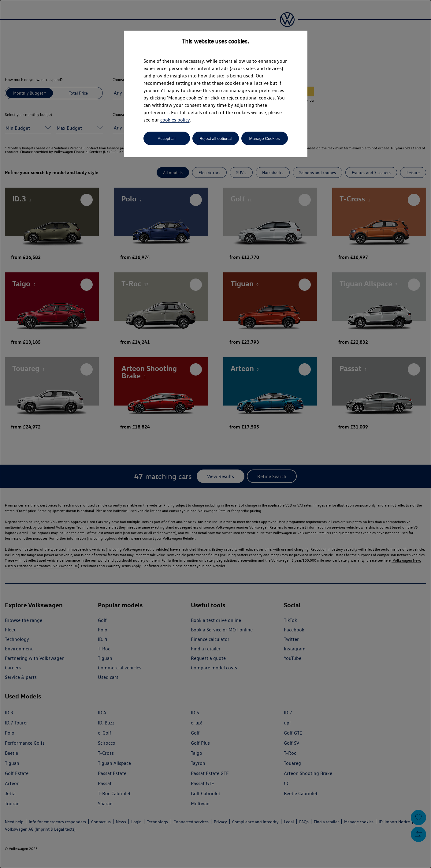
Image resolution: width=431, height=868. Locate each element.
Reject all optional (216, 138)
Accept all (167, 138)
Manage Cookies (264, 138)
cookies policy (175, 120)
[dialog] (216, 434)
